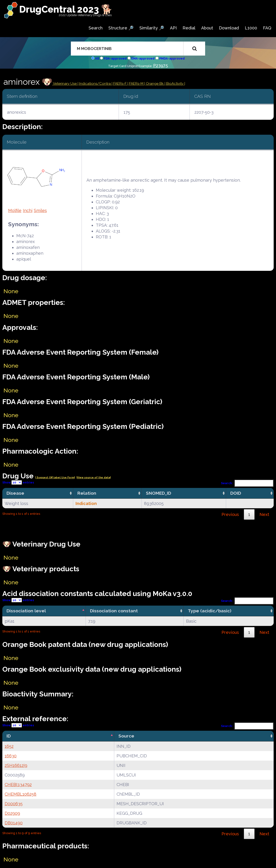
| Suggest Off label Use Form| (55, 478)
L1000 (251, 28)
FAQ (267, 28)
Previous (230, 514)
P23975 (160, 65)
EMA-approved (143, 58)
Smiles (40, 210)
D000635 (14, 804)
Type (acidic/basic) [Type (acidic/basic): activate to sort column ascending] (210, 611)
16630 (11, 756)
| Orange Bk (154, 84)
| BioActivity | (175, 84)
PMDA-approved (172, 58)
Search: (247, 483)
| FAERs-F (120, 84)
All (97, 58)
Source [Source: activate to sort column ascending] (126, 736)
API (173, 28)
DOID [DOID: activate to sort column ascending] (236, 493)
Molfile (15, 210)
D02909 (12, 813)
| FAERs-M (136, 84)
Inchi (28, 210)
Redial (189, 28)
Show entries (18, 482)
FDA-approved (115, 58)
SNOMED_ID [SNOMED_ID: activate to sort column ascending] (159, 493)
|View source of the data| (94, 478)
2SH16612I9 (16, 765)
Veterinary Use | (66, 84)
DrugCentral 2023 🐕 (66, 9)
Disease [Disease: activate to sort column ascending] (15, 493)
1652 (9, 746)
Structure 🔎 (121, 28)
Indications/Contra (95, 84)
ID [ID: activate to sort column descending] (9, 736)
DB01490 (14, 823)
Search (96, 28)
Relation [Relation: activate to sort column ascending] (87, 493)
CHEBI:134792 (18, 785)
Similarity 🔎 (152, 28)
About (207, 28)
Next (264, 514)
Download (229, 28)
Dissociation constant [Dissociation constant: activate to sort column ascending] (114, 611)
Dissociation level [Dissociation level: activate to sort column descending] (26, 611)
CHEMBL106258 (21, 794)
